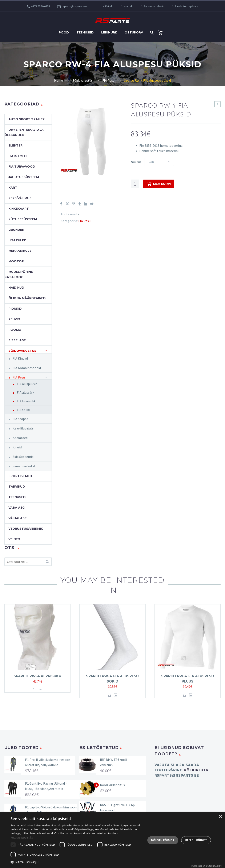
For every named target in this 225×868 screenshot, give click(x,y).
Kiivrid (17, 447)
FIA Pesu (84, 221)
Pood (64, 32)
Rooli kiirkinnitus (112, 785)
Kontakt (129, 6)
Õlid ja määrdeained (27, 298)
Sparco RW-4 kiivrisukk (37, 676)
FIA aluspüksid (27, 384)
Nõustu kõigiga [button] (163, 840)
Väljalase (17, 518)
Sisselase (17, 340)
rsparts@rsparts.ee (74, 6)
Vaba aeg (17, 508)
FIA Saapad (20, 419)
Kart (13, 188)
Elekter (15, 145)
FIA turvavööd (22, 167)
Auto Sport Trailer (27, 119)
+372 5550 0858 (41, 6)
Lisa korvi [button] (35, 690)
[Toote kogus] (135, 184)
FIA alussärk (25, 392)
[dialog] (112, 840)
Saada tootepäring (186, 6)
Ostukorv (134, 32)
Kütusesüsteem (23, 219)
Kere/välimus (20, 198)
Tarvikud (17, 487)
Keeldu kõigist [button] (196, 840)
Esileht (109, 6)
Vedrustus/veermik (26, 529)
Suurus (136, 162)
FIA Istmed (18, 156)
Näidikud (16, 288)
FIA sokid (23, 410)
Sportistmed (20, 476)
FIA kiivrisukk (26, 401)
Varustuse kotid (24, 466)
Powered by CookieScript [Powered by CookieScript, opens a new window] (206, 866)
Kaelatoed (20, 438)
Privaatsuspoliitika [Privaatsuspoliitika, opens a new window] (22, 838)
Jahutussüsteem (24, 177)
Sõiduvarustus (22, 351)
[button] (76, 862)
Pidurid (15, 309)
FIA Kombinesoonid (27, 368)
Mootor (16, 261)
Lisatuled (17, 240)
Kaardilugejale (23, 428)
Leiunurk (109, 32)
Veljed (14, 539)
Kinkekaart (19, 209)
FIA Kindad (20, 358)
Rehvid (14, 319)
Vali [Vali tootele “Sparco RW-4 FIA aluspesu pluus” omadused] (185, 695)
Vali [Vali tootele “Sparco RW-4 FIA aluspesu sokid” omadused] (110, 695)
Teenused (85, 32)
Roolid (15, 330)
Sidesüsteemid (23, 457)
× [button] (220, 817)
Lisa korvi (159, 184)
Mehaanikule (20, 251)
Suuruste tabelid (154, 6)
